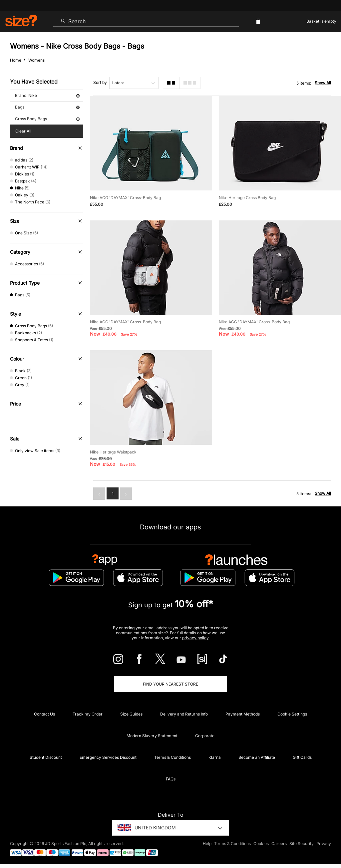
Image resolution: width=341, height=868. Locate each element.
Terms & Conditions (172, 757)
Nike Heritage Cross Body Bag (247, 198)
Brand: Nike (47, 95)
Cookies (261, 844)
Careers (279, 844)
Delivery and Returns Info (184, 714)
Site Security (302, 844)
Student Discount (46, 757)
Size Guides (131, 714)
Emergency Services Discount (108, 757)
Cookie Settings (292, 714)
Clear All (23, 131)
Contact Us (44, 714)
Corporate (205, 736)
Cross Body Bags (47, 119)
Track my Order (88, 714)
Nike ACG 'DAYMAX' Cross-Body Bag (125, 198)
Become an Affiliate (257, 757)
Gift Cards (302, 757)
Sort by (100, 82)
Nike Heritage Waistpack (113, 452)
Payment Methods (243, 714)
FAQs (171, 779)
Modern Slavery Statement (152, 736)
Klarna (215, 757)
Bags (47, 107)
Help (207, 844)
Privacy (324, 844)
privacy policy (195, 638)
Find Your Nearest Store (170, 684)
